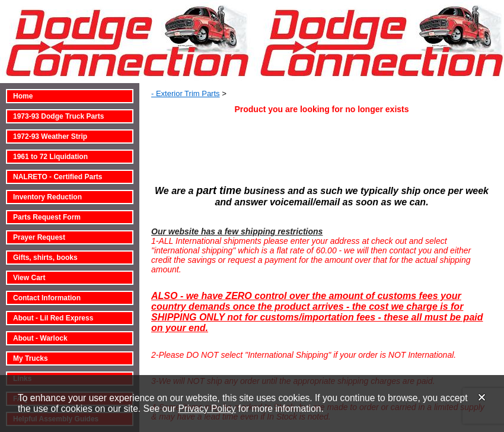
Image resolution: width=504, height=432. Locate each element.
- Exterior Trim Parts (186, 93)
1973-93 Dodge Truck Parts (58, 116)
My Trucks (31, 358)
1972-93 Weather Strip (50, 136)
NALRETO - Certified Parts (58, 177)
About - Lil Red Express (53, 318)
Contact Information (47, 298)
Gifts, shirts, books (45, 258)
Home (23, 96)
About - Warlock (40, 338)
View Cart (29, 278)
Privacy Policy (207, 409)
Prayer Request (39, 237)
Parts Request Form (47, 217)
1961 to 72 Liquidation (50, 157)
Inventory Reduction (47, 197)
